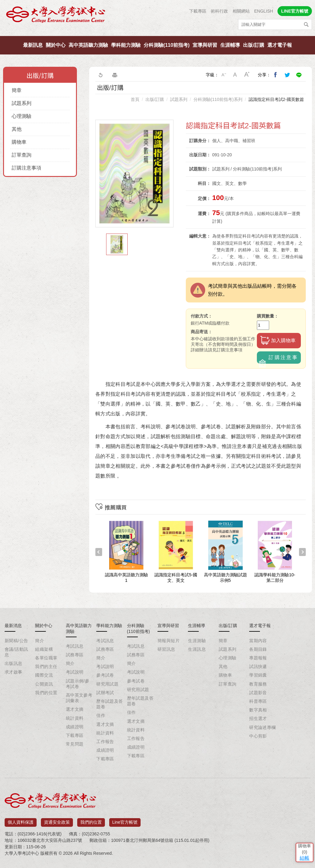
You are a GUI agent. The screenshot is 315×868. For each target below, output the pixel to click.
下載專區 (198, 11)
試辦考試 (105, 693)
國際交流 (44, 675)
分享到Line (299, 75)
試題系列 (22, 103)
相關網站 (241, 11)
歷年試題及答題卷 (110, 704)
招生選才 (258, 718)
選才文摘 (75, 709)
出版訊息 (14, 663)
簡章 (17, 90)
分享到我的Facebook (276, 75)
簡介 (40, 641)
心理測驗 (22, 116)
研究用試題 (107, 684)
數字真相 (258, 710)
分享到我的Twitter (287, 75)
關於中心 (56, 45)
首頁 (135, 99)
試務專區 (75, 655)
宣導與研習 (205, 45)
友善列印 (115, 75)
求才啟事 (14, 672)
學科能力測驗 (126, 45)
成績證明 (75, 727)
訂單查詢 (22, 155)
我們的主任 (46, 666)
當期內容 (258, 641)
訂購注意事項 (26, 168)
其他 (17, 129)
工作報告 (105, 742)
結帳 (301, 823)
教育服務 (258, 684)
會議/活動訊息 (16, 652)
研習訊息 (166, 649)
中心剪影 (258, 736)
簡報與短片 (169, 641)
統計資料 (75, 718)
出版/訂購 (253, 45)
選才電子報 (280, 45)
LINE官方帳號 (295, 11)
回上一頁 (100, 75)
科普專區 (258, 701)
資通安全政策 (57, 820)
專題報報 (258, 658)
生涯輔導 (230, 45)
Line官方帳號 (125, 820)
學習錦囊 (258, 675)
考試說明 (75, 672)
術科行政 (219, 11)
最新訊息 (33, 45)
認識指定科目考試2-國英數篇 (276, 99)
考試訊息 (75, 646)
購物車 (19, 142)
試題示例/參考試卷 (78, 684)
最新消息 (13, 626)
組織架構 (44, 649)
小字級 (224, 75)
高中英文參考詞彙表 (79, 698)
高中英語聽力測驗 (88, 45)
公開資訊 (44, 684)
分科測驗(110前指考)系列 (218, 99)
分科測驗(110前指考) (167, 45)
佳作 (101, 715)
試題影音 (258, 693)
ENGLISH (263, 11)
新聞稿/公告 (16, 641)
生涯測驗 (197, 641)
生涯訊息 (197, 649)
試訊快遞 (258, 666)
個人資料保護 (21, 820)
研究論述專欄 (263, 727)
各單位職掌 (46, 658)
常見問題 (75, 744)
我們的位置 (46, 693)
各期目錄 (258, 649)
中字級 (235, 75)
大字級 (247, 75)
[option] (134, 174)
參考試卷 (105, 675)
